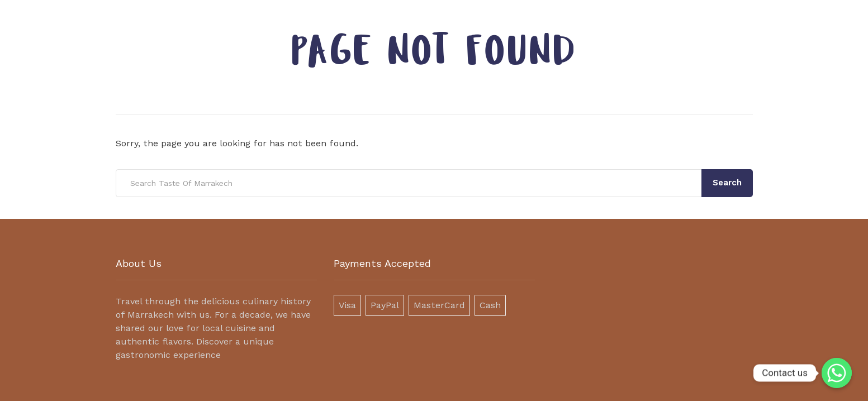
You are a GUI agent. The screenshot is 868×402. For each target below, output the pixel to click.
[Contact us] (837, 373)
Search (727, 183)
